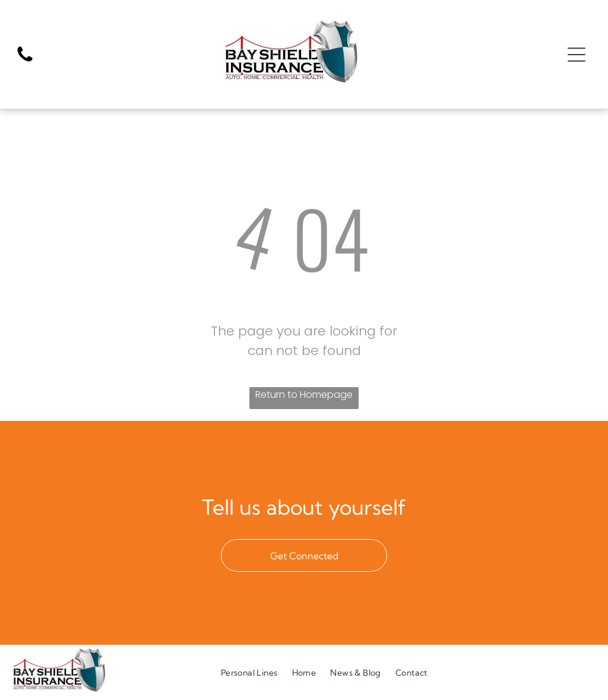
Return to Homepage (304, 395)
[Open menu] (577, 55)
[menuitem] (249, 673)
